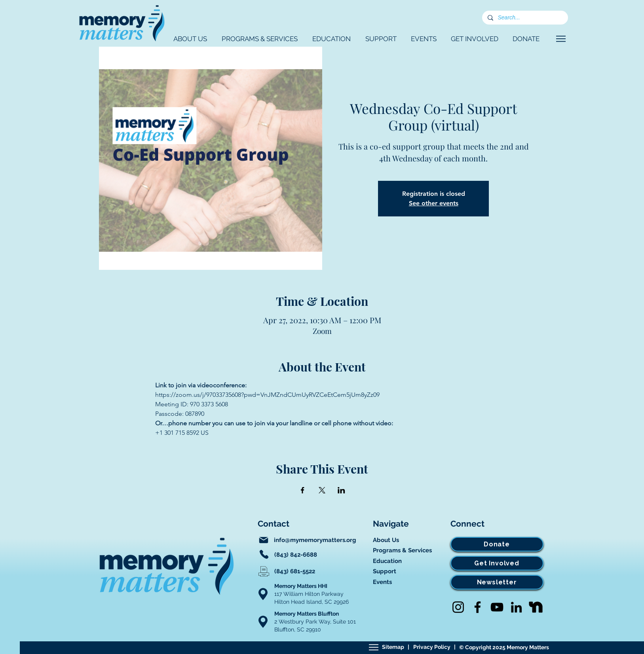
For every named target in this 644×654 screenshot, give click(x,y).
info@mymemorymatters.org (315, 540)
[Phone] (264, 554)
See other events (434, 203)
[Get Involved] (497, 563)
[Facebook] (478, 607)
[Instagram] (458, 607)
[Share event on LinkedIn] (341, 490)
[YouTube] (497, 607)
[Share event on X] (322, 490)
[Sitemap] (374, 647)
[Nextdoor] (536, 607)
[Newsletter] (497, 582)
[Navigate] (561, 39)
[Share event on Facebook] (303, 490)
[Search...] (525, 18)
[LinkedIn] (516, 607)
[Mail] (264, 540)
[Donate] (497, 544)
